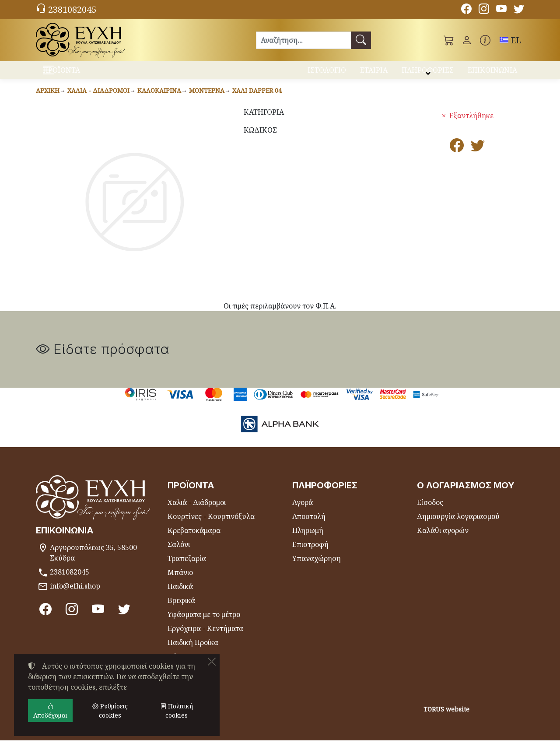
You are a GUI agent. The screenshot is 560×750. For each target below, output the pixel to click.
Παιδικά (180, 596)
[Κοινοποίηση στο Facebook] (457, 158)
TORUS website (446, 719)
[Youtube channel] (501, 10)
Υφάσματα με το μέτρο (204, 624)
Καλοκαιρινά (159, 100)
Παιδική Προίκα (193, 652)
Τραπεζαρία (187, 568)
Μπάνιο (180, 582)
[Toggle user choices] (467, 40)
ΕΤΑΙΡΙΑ (374, 74)
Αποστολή (309, 526)
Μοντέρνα (207, 100)
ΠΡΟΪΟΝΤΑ (83, 75)
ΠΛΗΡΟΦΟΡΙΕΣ (428, 74)
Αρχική (48, 100)
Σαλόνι (179, 554)
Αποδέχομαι (50, 711)
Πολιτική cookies (177, 711)
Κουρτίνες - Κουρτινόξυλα (211, 526)
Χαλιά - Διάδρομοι (98, 100)
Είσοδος (430, 512)
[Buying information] (485, 40)
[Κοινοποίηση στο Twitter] (478, 158)
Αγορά (303, 512)
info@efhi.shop (75, 596)
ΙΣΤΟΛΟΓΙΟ (327, 74)
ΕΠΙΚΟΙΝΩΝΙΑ (492, 74)
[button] (449, 40)
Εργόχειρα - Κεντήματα (205, 638)
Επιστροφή (310, 554)
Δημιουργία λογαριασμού (458, 526)
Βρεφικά (181, 610)
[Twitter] (519, 10)
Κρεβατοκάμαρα (194, 540)
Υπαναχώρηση (317, 568)
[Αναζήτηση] (303, 40)
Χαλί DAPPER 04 (257, 100)
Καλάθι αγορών (443, 540)
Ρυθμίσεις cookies (70, 738)
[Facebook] (466, 10)
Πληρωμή (308, 540)
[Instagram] (484, 10)
